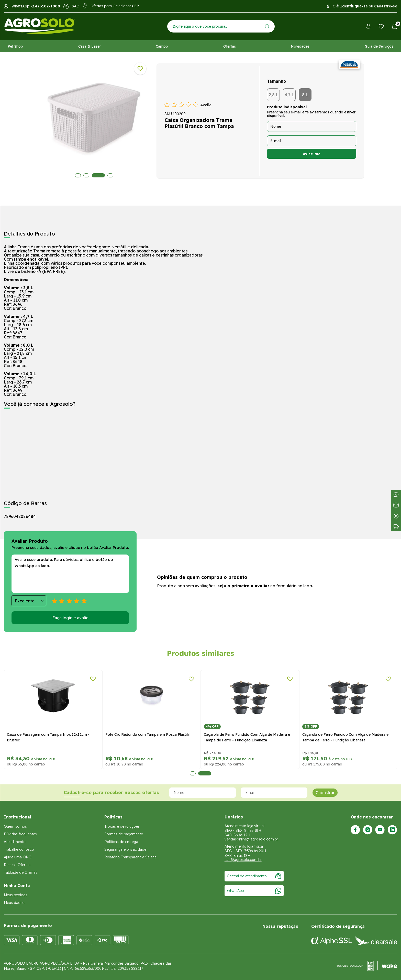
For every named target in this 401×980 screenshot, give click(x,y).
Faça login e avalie (70, 618)
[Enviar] (267, 26)
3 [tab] (95, 175)
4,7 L (289, 95)
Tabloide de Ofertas (21, 872)
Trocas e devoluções (122, 826)
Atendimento (15, 842)
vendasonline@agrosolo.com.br (251, 839)
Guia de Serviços (379, 46)
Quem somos (15, 826)
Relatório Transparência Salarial (131, 857)
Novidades (300, 46)
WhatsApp (254, 891)
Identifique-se (354, 6)
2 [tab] (86, 175)
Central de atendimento (254, 876)
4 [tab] (107, 175)
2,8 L (274, 95)
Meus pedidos (16, 895)
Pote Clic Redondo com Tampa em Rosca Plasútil (147, 734)
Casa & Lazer (90, 46)
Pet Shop (15, 46)
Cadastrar (325, 793)
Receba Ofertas (17, 865)
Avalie (206, 105)
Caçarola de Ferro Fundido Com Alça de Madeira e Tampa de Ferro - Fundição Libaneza (247, 737)
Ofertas (230, 46)
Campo (162, 46)
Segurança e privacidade (125, 849)
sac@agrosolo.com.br (243, 860)
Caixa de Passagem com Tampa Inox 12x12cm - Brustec (48, 737)
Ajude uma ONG (18, 857)
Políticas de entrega (121, 842)
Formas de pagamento (124, 834)
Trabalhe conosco (19, 849)
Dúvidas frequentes (20, 834)
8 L (305, 95)
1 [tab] (78, 175)
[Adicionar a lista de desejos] (140, 69)
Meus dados (14, 903)
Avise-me (312, 154)
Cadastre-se (386, 6)
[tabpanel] (94, 120)
